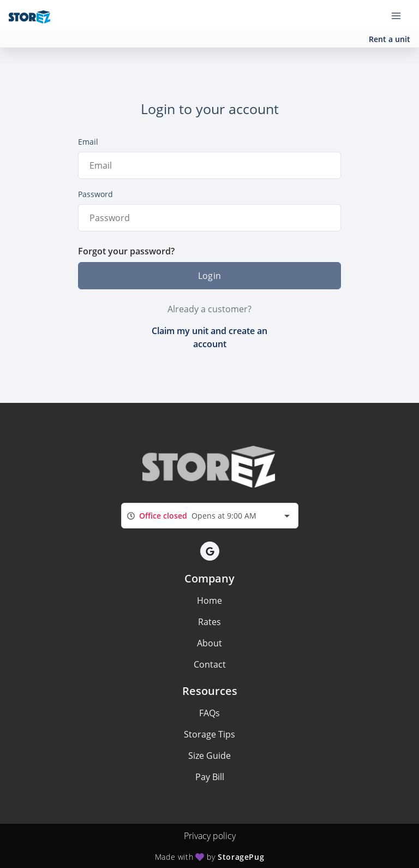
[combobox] (210, 516)
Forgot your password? (126, 251)
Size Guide (209, 756)
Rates (209, 622)
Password (95, 194)
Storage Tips (209, 734)
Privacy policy (210, 836)
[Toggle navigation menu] (400, 15)
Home (209, 601)
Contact (210, 664)
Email (88, 142)
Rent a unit (390, 39)
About (209, 643)
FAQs (209, 713)
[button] (210, 551)
